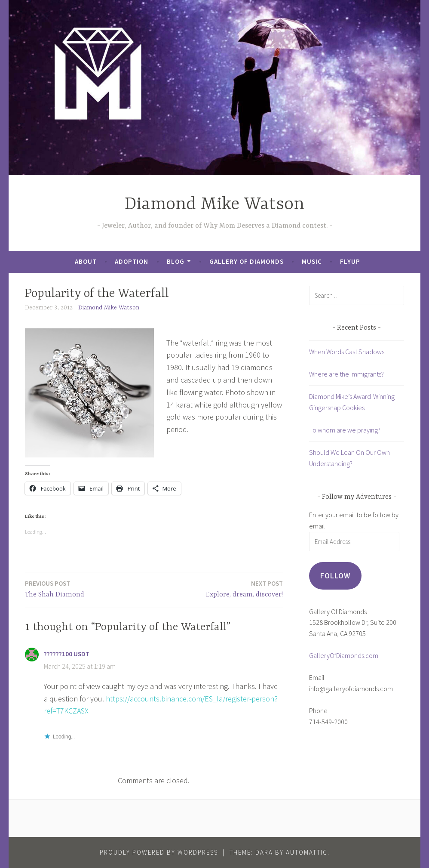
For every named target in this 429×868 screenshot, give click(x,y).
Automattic (307, 852)
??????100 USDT (67, 654)
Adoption (132, 261)
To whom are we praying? (345, 430)
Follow (335, 576)
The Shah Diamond (55, 588)
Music (312, 261)
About (86, 261)
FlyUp (350, 261)
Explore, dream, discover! (244, 588)
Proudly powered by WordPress (159, 852)
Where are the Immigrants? (346, 374)
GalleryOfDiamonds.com (344, 655)
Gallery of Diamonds (247, 261)
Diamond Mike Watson (214, 205)
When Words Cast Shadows (347, 352)
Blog (176, 261)
